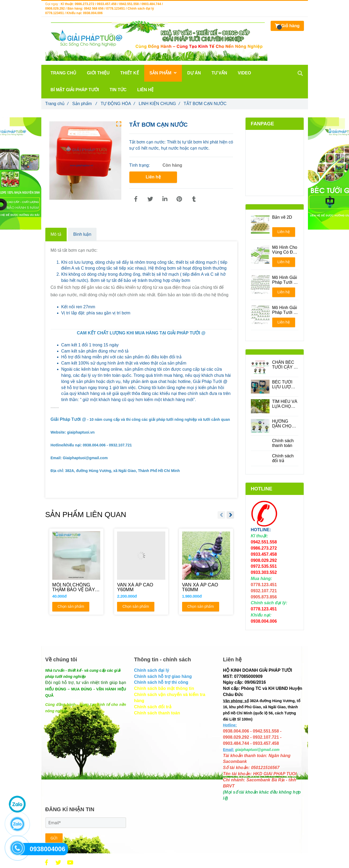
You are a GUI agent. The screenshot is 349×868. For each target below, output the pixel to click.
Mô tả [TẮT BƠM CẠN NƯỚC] (56, 234)
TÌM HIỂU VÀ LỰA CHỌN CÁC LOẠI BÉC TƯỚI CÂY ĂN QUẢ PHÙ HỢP (285, 404)
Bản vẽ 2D (282, 217)
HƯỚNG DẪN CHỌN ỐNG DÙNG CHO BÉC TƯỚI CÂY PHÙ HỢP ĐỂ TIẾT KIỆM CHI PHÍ (284, 424)
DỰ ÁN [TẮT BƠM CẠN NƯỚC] (194, 73)
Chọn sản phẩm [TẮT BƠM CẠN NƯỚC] (71, 607)
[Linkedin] (165, 199)
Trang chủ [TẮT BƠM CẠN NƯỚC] (57, 104)
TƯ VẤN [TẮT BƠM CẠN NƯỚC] (219, 73)
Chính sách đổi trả (283, 458)
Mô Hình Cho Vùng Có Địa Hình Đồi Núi (285, 250)
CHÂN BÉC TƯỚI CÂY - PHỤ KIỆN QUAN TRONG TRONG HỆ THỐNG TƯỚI (284, 365)
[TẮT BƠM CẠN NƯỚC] (136, 199)
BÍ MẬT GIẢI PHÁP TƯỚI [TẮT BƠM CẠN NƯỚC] (75, 90)
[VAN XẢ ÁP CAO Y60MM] (141, 587)
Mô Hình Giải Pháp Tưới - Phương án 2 (285, 310)
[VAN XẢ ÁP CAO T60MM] (206, 587)
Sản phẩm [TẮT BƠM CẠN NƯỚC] (85, 104)
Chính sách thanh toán (283, 443)
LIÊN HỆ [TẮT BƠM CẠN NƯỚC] (145, 90)
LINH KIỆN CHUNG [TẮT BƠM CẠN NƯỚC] (159, 104)
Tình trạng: (140, 165)
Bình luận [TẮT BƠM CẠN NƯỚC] (82, 234)
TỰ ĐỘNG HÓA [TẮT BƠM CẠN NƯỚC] (118, 104)
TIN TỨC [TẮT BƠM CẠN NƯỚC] (118, 90)
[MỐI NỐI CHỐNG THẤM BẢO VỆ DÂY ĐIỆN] (76, 587)
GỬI (54, 838)
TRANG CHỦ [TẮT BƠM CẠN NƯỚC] (63, 73)
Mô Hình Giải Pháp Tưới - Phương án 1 (285, 280)
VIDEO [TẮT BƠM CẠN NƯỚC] (244, 73)
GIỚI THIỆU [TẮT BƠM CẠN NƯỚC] (98, 73)
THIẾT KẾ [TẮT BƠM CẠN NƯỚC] (130, 73)
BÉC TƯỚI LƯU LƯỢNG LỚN (285, 385)
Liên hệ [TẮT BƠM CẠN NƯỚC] (153, 177)
